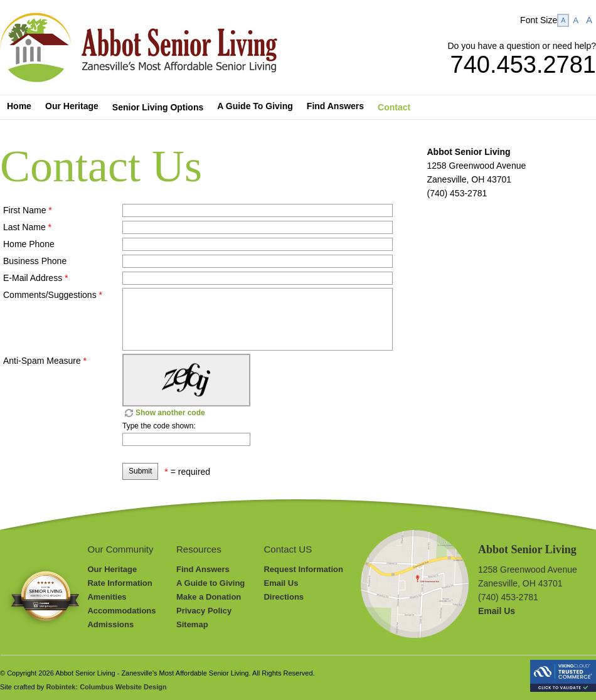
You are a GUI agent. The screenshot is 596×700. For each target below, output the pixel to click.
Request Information (303, 569)
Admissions (110, 624)
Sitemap (192, 624)
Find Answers (203, 569)
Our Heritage (112, 569)
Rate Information (120, 583)
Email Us (281, 583)
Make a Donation (209, 597)
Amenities (107, 597)
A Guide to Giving (210, 583)
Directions (284, 597)
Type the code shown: (159, 426)
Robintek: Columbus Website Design (106, 687)
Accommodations (121, 611)
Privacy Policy (204, 611)
